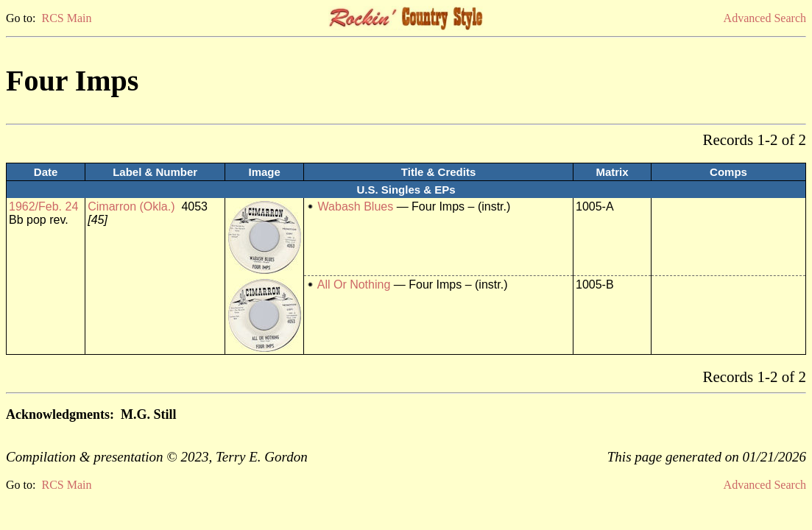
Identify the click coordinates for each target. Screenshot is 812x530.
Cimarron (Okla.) (131, 206)
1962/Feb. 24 (43, 206)
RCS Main (66, 18)
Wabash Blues (356, 206)
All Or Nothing (354, 285)
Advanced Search (765, 18)
